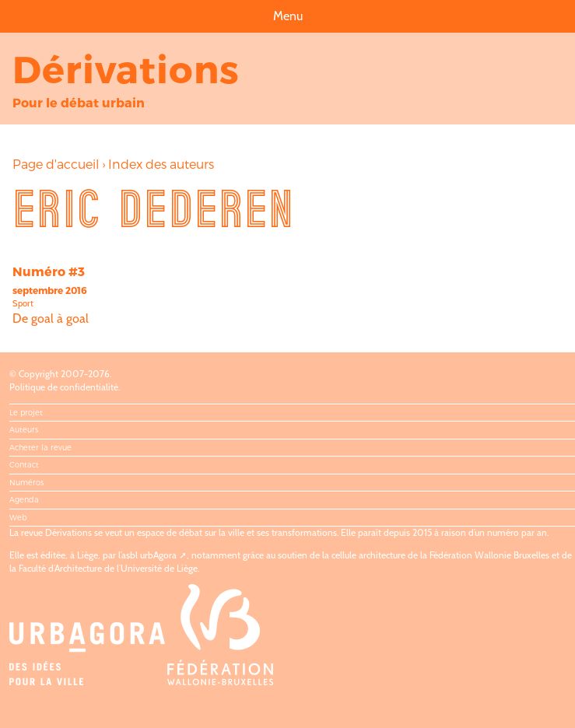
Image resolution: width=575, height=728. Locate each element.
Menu (288, 16)
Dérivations (126, 68)
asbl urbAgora (149, 555)
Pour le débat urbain (79, 102)
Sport (23, 303)
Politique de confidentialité (64, 387)
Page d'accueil (56, 164)
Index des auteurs (161, 164)
